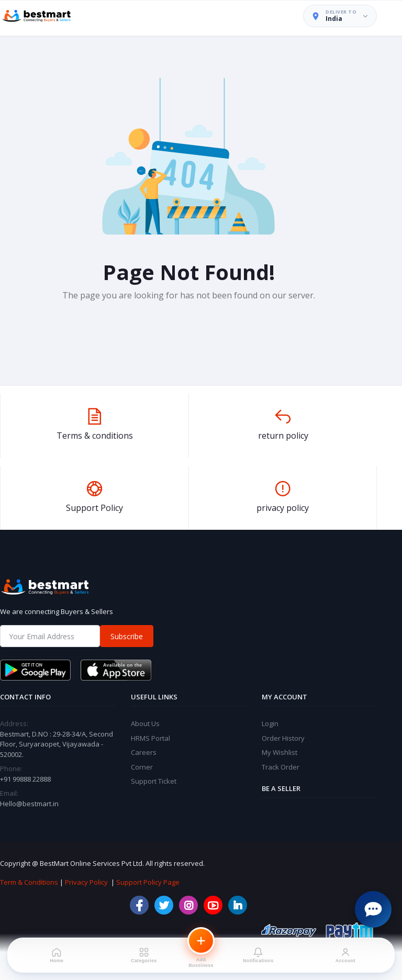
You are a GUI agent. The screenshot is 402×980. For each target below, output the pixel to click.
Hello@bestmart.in (29, 804)
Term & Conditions (29, 882)
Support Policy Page (148, 882)
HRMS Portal (150, 738)
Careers (144, 752)
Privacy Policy (86, 882)
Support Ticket (154, 781)
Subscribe (127, 636)
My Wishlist (280, 752)
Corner (142, 767)
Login (270, 723)
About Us (145, 723)
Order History (283, 738)
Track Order (281, 767)
